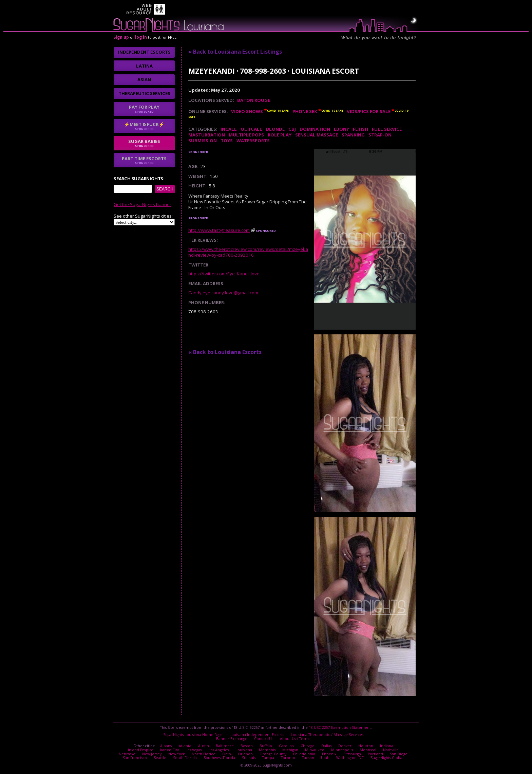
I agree (160, 416)
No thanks (196, 416)
